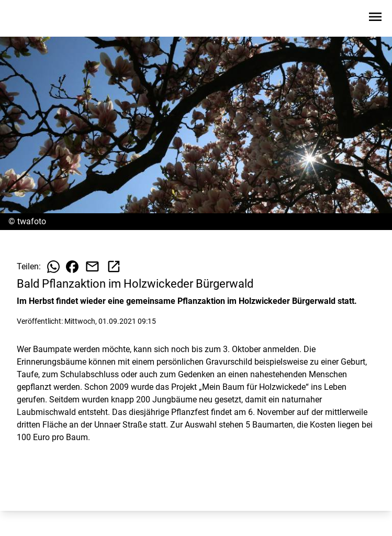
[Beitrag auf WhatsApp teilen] (53, 267)
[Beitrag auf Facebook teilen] (72, 267)
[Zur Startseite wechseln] (33, 19)
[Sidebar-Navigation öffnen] (375, 19)
